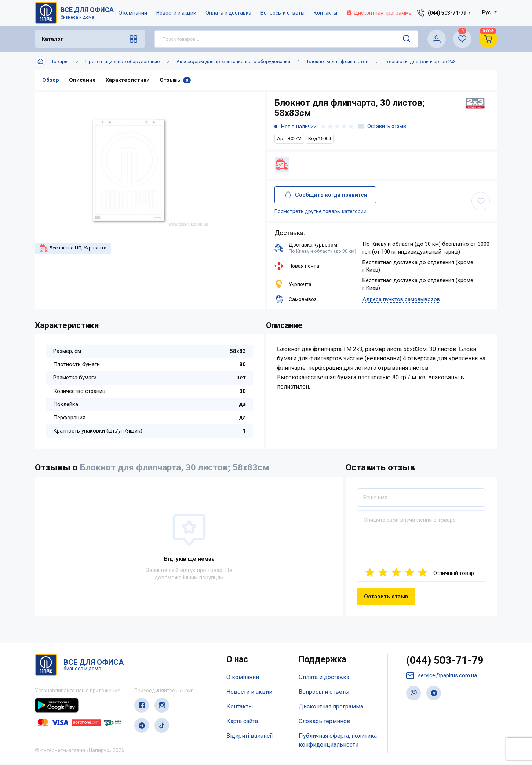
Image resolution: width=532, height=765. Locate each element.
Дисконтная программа (379, 13)
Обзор (51, 80)
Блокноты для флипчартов (338, 61)
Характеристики (128, 80)
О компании (133, 13)
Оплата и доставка (229, 13)
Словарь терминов (325, 722)
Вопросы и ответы (283, 13)
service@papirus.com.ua (443, 677)
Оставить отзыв (383, 127)
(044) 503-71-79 (447, 662)
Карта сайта (242, 722)
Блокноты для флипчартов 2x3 (421, 61)
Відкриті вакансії (250, 736)
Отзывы (175, 80)
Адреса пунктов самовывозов (401, 300)
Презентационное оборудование (123, 61)
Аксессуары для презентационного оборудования (233, 61)
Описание (82, 80)
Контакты (326, 13)
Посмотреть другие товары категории (327, 212)
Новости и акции (177, 13)
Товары (60, 61)
